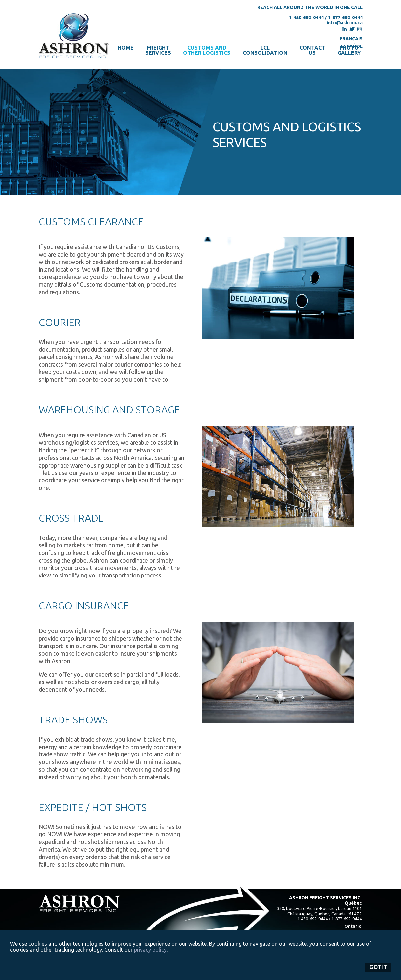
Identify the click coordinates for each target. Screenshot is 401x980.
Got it (378, 967)
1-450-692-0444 (306, 17)
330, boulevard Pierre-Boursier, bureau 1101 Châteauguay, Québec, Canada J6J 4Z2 (319, 911)
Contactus (312, 50)
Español (352, 46)
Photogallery (349, 50)
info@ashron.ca (345, 23)
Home (126, 48)
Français (351, 39)
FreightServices (158, 50)
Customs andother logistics (207, 50)
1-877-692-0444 (345, 17)
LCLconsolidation (265, 50)
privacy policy (150, 950)
